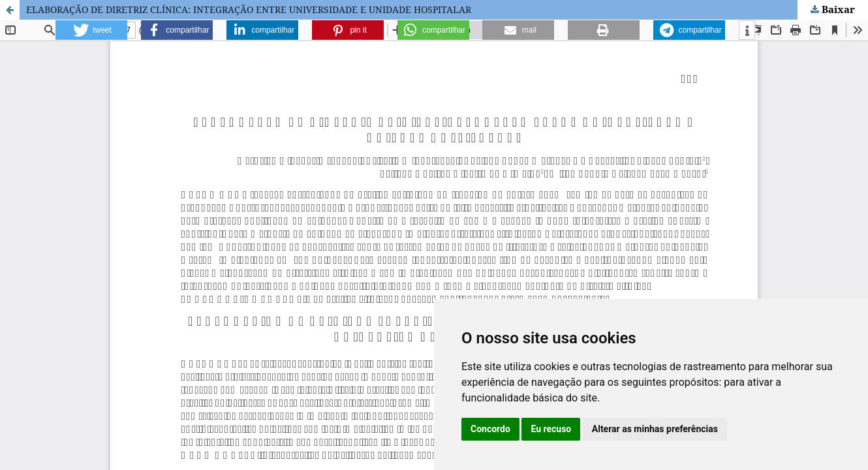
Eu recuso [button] (551, 429)
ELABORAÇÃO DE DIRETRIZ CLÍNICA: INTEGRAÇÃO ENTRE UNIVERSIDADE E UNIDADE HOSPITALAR (249, 9)
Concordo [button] (490, 429)
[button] (91, 30)
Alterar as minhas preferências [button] (655, 429)
